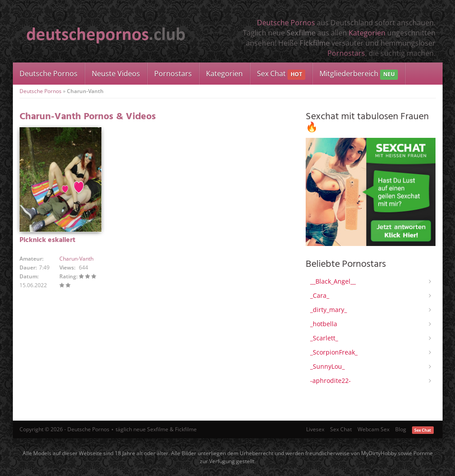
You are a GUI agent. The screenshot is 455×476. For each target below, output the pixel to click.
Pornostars (346, 53)
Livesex (315, 429)
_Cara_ (320, 295)
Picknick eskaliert (47, 240)
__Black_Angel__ (333, 281)
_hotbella (324, 324)
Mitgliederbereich (359, 74)
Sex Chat (281, 74)
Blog (401, 429)
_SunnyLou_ (327, 366)
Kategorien (367, 33)
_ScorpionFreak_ (334, 352)
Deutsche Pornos (286, 23)
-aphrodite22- (331, 380)
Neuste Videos (116, 74)
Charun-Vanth (76, 259)
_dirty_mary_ (329, 310)
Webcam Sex (373, 429)
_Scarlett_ (324, 338)
